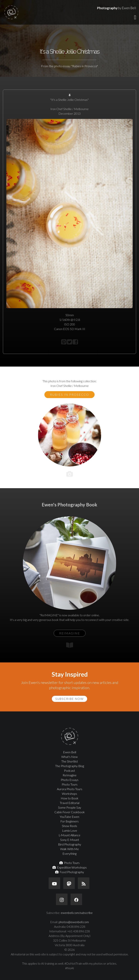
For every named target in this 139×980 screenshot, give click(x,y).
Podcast (69, 770)
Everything (69, 853)
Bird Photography (70, 844)
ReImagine (70, 775)
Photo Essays (70, 780)
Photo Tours (70, 784)
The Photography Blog (70, 766)
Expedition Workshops (70, 867)
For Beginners (69, 821)
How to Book (70, 798)
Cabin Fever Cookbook (70, 812)
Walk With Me (69, 849)
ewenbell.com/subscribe (77, 913)
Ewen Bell (70, 752)
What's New (69, 757)
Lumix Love (70, 830)
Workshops (69, 794)
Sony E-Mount (70, 840)
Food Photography (70, 872)
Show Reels (69, 826)
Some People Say (70, 807)
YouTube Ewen (69, 817)
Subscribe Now (69, 699)
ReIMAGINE (70, 633)
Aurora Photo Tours (70, 789)
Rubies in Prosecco (69, 395)
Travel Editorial (70, 803)
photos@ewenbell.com (74, 922)
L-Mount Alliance (69, 835)
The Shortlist (70, 761)
